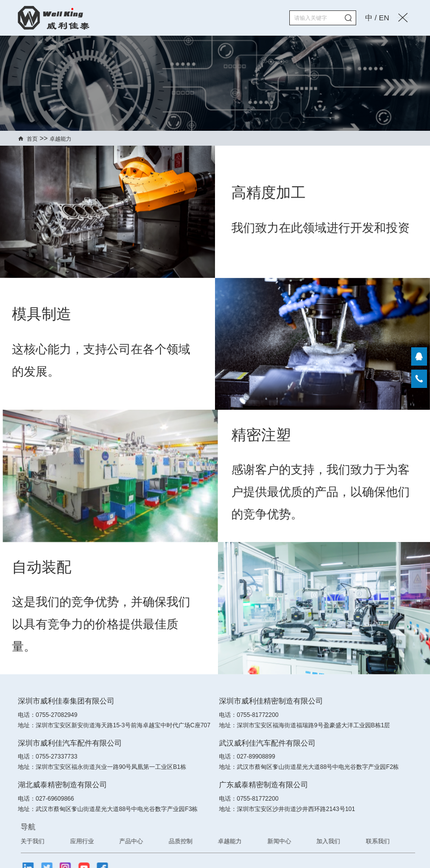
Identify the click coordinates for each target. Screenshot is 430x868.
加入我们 (372, 841)
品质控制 (224, 841)
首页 (32, 139)
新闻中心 (323, 841)
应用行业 (126, 841)
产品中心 (175, 841)
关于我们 (76, 841)
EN (384, 18)
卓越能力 (60, 139)
